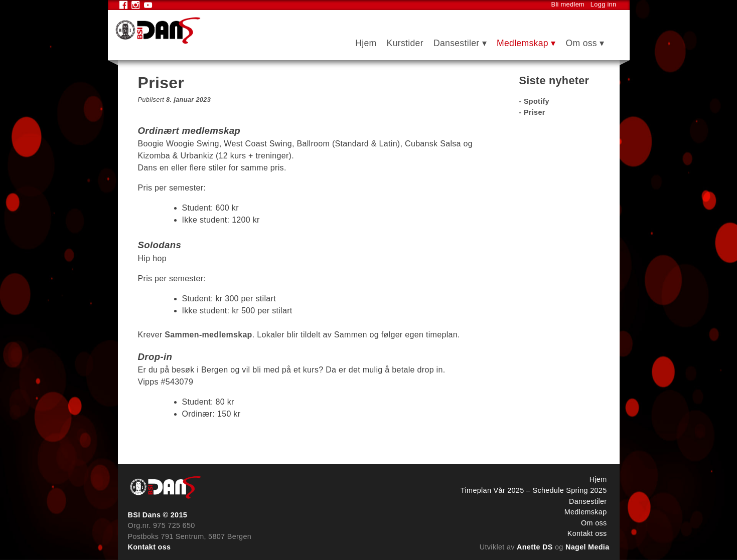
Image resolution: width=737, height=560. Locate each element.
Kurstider (405, 43)
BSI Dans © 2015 (158, 515)
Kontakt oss (150, 547)
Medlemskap (523, 43)
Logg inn (604, 4)
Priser (535, 112)
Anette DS (535, 547)
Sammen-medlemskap (208, 335)
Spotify (537, 101)
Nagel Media (587, 547)
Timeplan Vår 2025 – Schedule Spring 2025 (534, 490)
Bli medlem (568, 4)
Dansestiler (457, 43)
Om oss (581, 43)
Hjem (366, 43)
